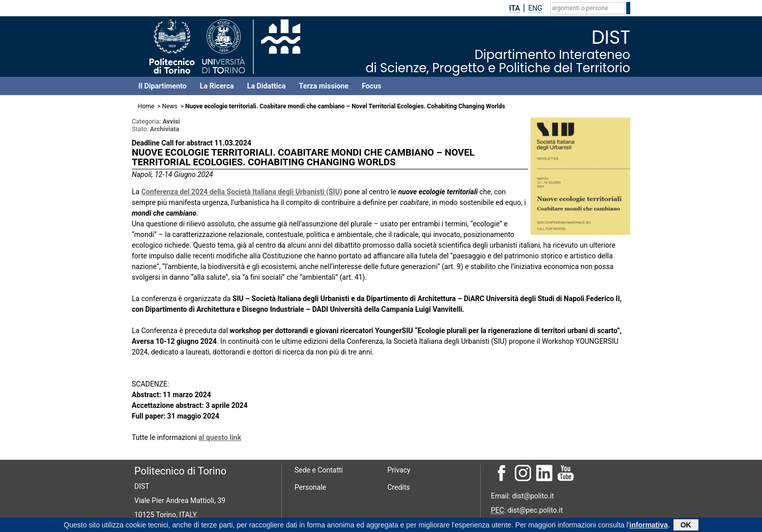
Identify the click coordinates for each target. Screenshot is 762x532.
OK (686, 526)
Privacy (399, 470)
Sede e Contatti (319, 470)
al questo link (220, 437)
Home (146, 106)
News (170, 106)
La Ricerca (217, 86)
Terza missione (324, 86)
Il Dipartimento (163, 86)
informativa (648, 526)
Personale (310, 487)
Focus (371, 86)
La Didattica (267, 86)
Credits (399, 487)
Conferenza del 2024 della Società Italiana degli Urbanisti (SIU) (242, 192)
